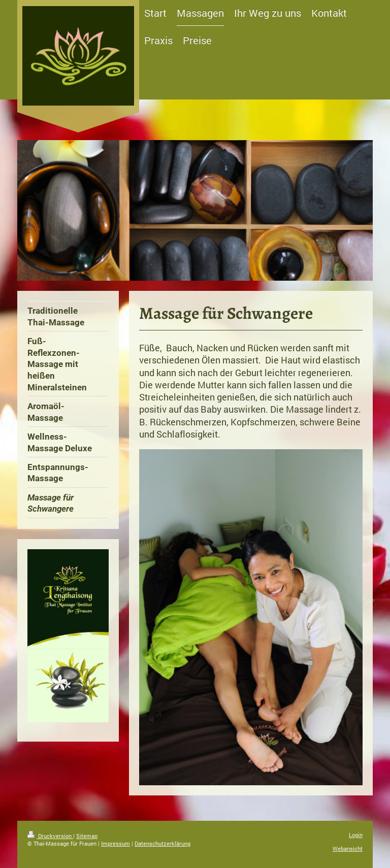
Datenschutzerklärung (162, 843)
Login (356, 835)
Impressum (116, 843)
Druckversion (50, 836)
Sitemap (87, 836)
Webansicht (348, 848)
